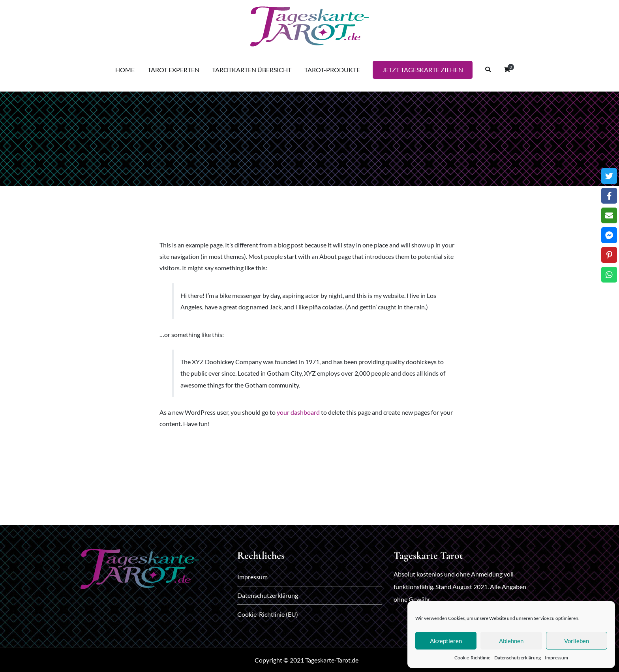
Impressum (556, 658)
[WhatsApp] (609, 275)
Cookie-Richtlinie (472, 658)
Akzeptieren (446, 641)
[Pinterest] (609, 255)
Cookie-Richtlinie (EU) (268, 614)
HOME (125, 70)
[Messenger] (609, 235)
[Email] (609, 215)
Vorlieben (577, 641)
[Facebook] (609, 196)
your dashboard (298, 412)
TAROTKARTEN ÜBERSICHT (252, 70)
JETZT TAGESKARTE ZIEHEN (423, 70)
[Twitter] (609, 176)
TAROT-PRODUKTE (332, 70)
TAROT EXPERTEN (174, 70)
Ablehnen (511, 641)
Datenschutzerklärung (518, 658)
